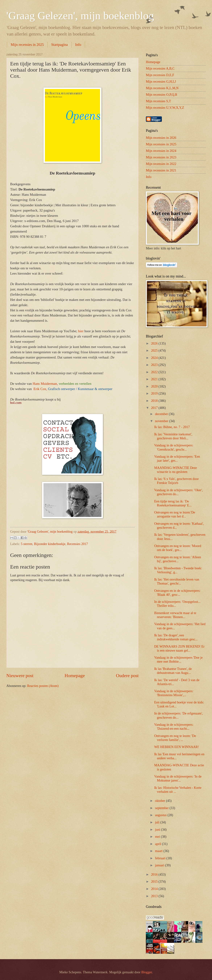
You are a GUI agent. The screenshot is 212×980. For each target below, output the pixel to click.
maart (159, 851)
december (162, 414)
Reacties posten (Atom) (43, 686)
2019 (155, 393)
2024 (155, 358)
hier (81, 331)
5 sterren (27, 544)
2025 (155, 351)
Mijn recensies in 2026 (161, 138)
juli (158, 822)
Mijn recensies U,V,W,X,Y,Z (165, 108)
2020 (155, 386)
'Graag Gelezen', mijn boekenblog (80, 16)
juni (158, 830)
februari (161, 858)
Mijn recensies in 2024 (161, 151)
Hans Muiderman (45, 384)
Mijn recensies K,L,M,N (162, 88)
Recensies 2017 (77, 544)
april (159, 844)
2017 (155, 408)
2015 (155, 882)
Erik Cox (40, 389)
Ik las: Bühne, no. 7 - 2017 (172, 427)
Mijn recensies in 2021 (161, 170)
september (162, 808)
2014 (155, 889)
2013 (155, 896)
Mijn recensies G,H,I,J (161, 82)
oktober (161, 801)
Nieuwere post (20, 676)
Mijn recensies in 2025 (27, 45)
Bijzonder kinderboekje (50, 544)
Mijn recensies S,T (158, 101)
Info (78, 45)
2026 (155, 343)
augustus (161, 815)
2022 (155, 372)
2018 (155, 401)
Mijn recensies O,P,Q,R (162, 95)
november (162, 421)
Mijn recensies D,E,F (160, 75)
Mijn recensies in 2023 (161, 157)
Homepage (75, 676)
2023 (155, 365)
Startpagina (60, 45)
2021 (155, 379)
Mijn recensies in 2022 (161, 164)
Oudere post (127, 676)
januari (160, 865)
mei (158, 837)
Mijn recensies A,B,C (160, 69)
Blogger (147, 972)
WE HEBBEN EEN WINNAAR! (176, 747)
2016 (155, 875)
